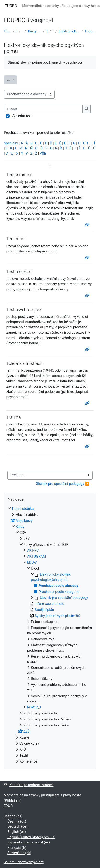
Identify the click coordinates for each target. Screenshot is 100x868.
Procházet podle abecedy (91, 31)
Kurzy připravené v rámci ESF (35, 31)
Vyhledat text (22, 116)
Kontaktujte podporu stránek (29, 785)
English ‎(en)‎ (17, 832)
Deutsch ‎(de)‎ (17, 826)
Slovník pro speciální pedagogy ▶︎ (63, 484)
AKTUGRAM (36, 556)
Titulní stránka (7, 31)
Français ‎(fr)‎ (17, 848)
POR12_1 (34, 707)
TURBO (11, 6)
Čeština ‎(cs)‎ (13, 816)
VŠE (43, 154)
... (12, 79)
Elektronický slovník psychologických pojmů (69, 31)
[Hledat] (43, 109)
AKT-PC (33, 550)
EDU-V (47, 31)
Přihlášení (12, 800)
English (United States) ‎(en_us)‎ (31, 837)
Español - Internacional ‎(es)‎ (29, 842)
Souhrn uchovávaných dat (24, 862)
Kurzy (17, 31)
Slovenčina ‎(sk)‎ (19, 853)
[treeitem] (50, 635)
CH (86, 143)
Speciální (11, 143)
